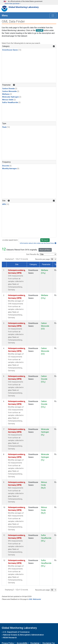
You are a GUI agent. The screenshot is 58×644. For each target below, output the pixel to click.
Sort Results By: (33, 254)
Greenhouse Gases (10, 50)
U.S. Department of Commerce (16, 632)
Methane (6, 94)
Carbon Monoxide (9, 91)
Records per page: (43, 259)
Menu (5, 16)
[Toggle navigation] (53, 16)
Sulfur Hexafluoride (10, 102)
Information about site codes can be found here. (38, 243)
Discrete (6, 166)
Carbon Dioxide (8, 89)
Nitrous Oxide (8, 100)
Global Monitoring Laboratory (24, 7)
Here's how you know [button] (12, 4)
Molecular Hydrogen (10, 97)
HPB (4, 204)
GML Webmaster (35, 599)
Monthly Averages (9, 169)
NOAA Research (10, 638)
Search (45, 240)
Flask (4, 127)
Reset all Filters (45, 250)
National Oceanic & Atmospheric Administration (23, 635)
